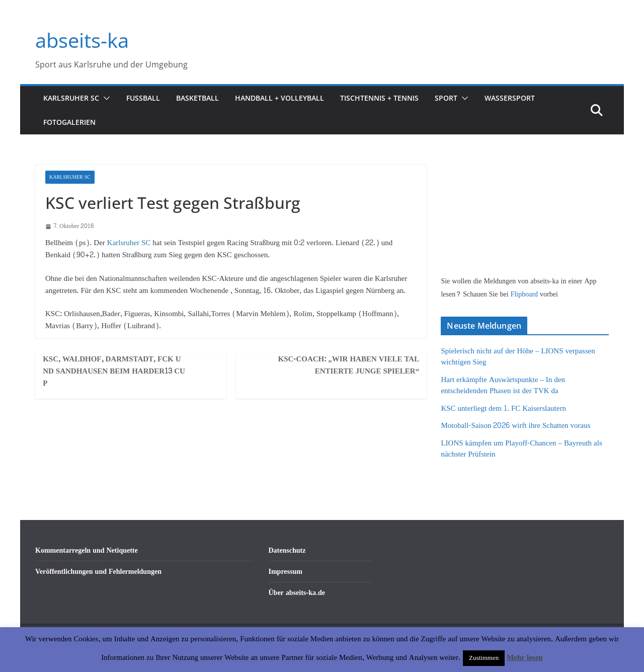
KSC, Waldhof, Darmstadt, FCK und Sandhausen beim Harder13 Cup (114, 371)
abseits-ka (82, 40)
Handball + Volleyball (279, 98)
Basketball (197, 98)
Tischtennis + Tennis (379, 98)
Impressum (286, 572)
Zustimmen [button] (484, 658)
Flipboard (525, 294)
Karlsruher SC (71, 98)
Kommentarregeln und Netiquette (87, 550)
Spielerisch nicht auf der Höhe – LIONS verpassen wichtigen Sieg (518, 357)
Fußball (143, 98)
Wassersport (510, 98)
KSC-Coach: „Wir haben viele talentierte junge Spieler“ (349, 365)
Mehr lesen (525, 658)
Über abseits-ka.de (297, 593)
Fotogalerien (69, 122)
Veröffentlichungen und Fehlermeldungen (98, 572)
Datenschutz (287, 550)
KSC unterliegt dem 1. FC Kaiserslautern (503, 408)
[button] (105, 98)
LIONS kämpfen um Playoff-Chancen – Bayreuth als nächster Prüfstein (521, 449)
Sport (446, 98)
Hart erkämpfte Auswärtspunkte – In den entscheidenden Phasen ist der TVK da (503, 386)
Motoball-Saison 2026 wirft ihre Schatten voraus (515, 426)
